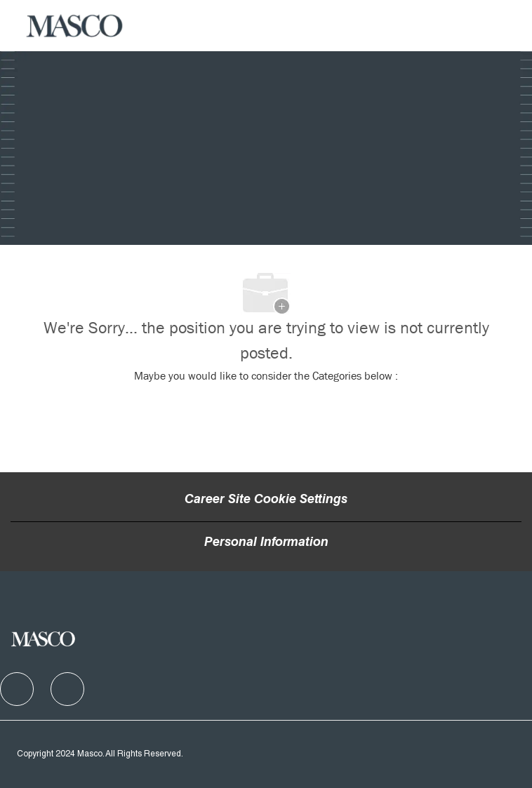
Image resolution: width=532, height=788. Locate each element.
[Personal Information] (266, 543)
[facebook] (17, 689)
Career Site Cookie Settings (266, 500)
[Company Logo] (75, 26)
